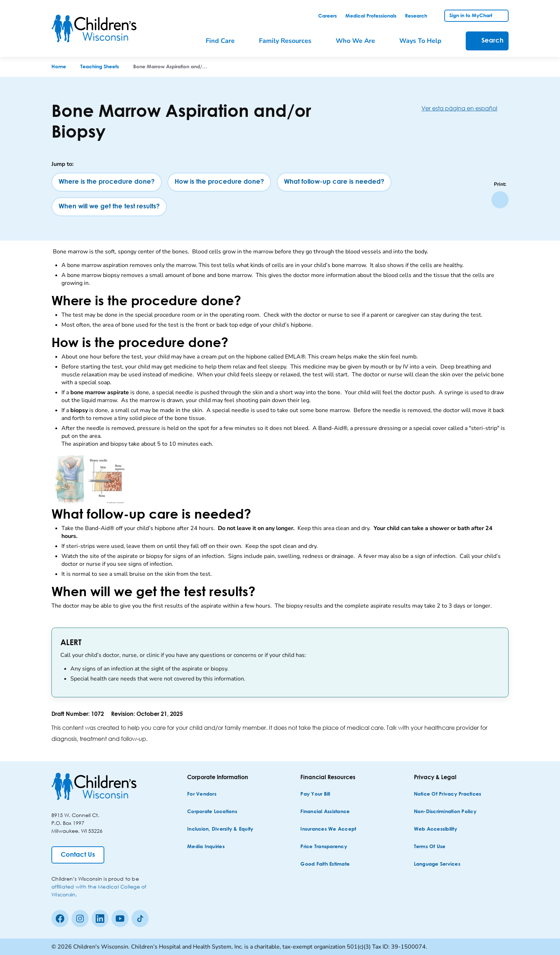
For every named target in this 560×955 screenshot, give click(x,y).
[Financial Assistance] (325, 812)
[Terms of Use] (430, 847)
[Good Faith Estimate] (325, 864)
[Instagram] (80, 919)
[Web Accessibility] (436, 829)
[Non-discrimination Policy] (445, 812)
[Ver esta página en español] (465, 108)
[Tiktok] (140, 919)
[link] (327, 16)
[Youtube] (120, 919)
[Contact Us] (78, 855)
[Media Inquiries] (206, 847)
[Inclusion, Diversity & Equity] (220, 829)
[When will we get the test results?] (109, 207)
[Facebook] (60, 919)
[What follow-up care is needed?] (334, 182)
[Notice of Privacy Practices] (448, 794)
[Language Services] (437, 864)
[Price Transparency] (324, 847)
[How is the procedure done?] (219, 182)
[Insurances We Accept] (328, 829)
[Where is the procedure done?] (107, 182)
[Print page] (500, 200)
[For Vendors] (202, 794)
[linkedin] (100, 919)
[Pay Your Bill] (315, 794)
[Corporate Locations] (212, 812)
